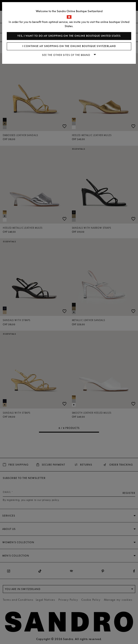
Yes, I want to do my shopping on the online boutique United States (69, 36)
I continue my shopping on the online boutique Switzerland (69, 46)
